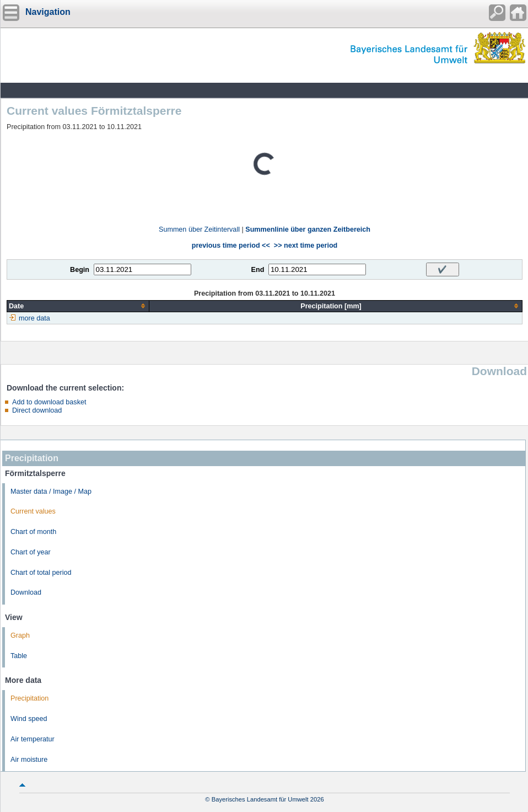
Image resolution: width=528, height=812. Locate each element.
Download (26, 592)
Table (19, 656)
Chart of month (33, 532)
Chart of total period (41, 573)
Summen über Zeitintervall (199, 229)
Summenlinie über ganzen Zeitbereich (308, 229)
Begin (80, 270)
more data (34, 318)
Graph (20, 635)
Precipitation (29, 698)
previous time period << (231, 245)
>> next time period (306, 245)
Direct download (37, 410)
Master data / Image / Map (51, 492)
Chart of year (31, 552)
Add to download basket (49, 402)
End (258, 270)
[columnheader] (78, 306)
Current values (33, 511)
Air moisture (29, 760)
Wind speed (29, 719)
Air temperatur (33, 739)
